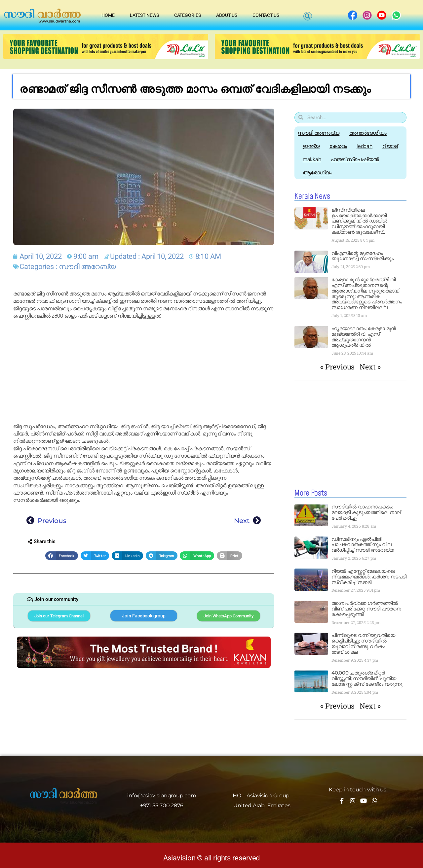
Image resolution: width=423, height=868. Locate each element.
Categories (188, 15)
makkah (312, 159)
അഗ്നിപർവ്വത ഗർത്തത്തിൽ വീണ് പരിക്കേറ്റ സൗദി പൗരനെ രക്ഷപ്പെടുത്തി (366, 608)
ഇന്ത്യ (311, 146)
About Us (227, 15)
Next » (370, 367)
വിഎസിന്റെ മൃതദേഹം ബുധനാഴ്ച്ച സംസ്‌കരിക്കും (363, 256)
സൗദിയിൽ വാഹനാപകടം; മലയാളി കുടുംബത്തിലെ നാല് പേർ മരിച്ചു (366, 512)
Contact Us (266, 15)
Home (108, 15)
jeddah (365, 146)
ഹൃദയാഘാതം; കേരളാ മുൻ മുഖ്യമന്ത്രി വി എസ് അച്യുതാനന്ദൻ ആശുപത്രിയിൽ (364, 337)
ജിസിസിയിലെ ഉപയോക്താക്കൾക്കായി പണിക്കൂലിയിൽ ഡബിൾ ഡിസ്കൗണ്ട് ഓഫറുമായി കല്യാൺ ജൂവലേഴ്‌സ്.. (359, 221)
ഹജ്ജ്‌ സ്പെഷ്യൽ (355, 159)
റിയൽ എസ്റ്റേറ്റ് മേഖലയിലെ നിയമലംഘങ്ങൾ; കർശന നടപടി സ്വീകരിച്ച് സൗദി (369, 576)
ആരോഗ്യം (318, 173)
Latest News (144, 15)
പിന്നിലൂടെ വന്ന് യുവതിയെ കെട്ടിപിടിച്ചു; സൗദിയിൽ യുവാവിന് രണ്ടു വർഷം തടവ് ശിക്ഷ (363, 643)
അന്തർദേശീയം (368, 133)
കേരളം (339, 146)
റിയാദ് (391, 146)
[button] (308, 16)
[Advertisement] (144, 371)
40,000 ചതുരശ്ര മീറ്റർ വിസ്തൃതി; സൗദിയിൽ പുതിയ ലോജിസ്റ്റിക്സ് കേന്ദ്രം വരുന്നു (367, 678)
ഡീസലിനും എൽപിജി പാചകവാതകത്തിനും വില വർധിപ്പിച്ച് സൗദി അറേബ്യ (363, 544)
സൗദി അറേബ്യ (87, 267)
